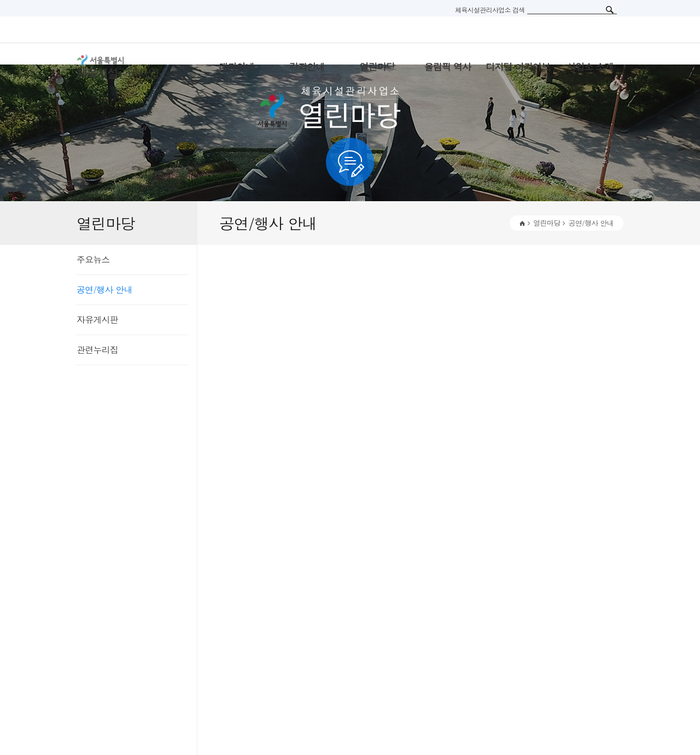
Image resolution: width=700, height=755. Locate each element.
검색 (610, 10)
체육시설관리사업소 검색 (490, 10)
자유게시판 (97, 320)
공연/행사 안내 (104, 289)
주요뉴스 (93, 259)
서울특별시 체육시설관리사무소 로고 (137, 67)
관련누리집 (97, 350)
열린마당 (547, 223)
